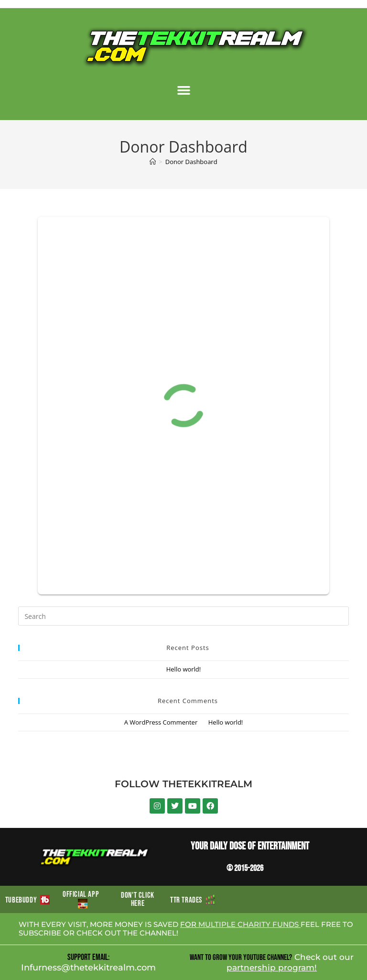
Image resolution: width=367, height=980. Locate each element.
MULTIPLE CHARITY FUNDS (249, 924)
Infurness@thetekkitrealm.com (88, 968)
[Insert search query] (183, 616)
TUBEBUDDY (28, 900)
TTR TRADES (193, 900)
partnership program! (272, 968)
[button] (183, 90)
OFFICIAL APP (82, 899)
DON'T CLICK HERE (138, 899)
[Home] (153, 162)
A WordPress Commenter (161, 722)
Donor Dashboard (191, 162)
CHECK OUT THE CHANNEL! (127, 933)
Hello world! (184, 669)
